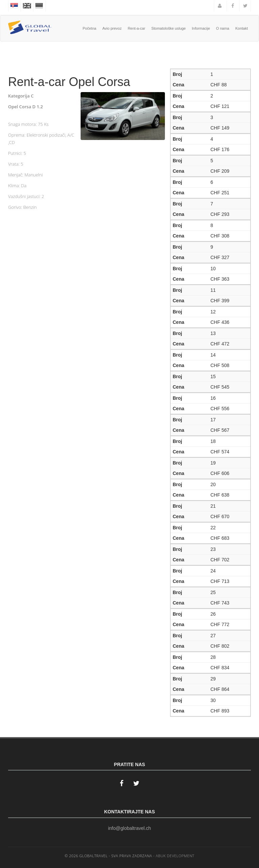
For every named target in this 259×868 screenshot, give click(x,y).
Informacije (201, 28)
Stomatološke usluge (169, 28)
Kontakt (242, 28)
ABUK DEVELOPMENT (175, 856)
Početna (89, 28)
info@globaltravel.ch (129, 828)
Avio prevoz (112, 28)
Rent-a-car (137, 28)
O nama (223, 28)
